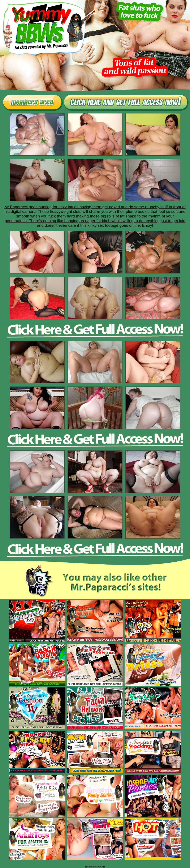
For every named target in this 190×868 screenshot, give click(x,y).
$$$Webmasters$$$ (95, 867)
